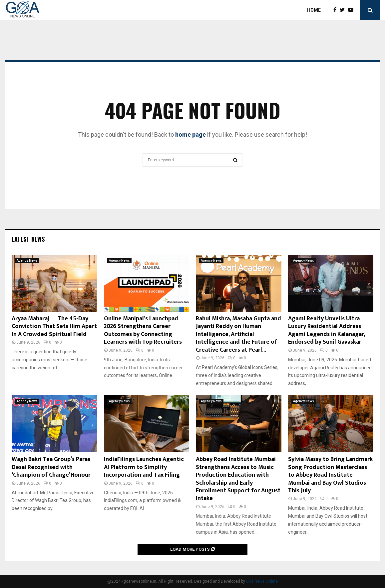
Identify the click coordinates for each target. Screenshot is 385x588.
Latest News (28, 239)
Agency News (27, 260)
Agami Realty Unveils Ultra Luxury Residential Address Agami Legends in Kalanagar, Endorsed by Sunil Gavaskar (326, 330)
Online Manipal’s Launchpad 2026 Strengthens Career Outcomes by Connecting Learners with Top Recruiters (143, 330)
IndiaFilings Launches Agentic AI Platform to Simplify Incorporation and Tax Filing (144, 467)
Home (314, 10)
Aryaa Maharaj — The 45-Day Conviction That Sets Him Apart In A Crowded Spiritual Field (54, 326)
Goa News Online (262, 581)
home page (191, 134)
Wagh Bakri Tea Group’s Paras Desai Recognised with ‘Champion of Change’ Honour (51, 467)
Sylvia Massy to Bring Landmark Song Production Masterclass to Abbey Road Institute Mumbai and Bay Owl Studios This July (330, 475)
